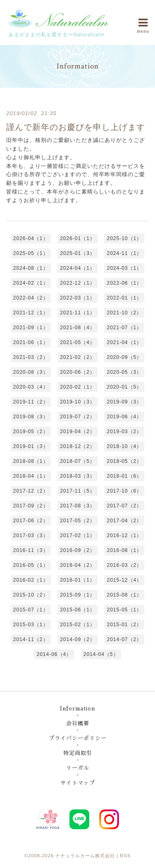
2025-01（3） (77, 253)
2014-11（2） (31, 639)
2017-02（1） (77, 535)
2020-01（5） (124, 387)
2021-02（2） (77, 357)
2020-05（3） (124, 372)
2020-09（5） (124, 357)
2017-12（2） (31, 491)
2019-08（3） (31, 417)
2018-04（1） (31, 476)
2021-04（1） (124, 342)
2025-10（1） (124, 238)
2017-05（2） (77, 521)
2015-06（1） (77, 610)
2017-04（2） (124, 521)
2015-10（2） (31, 595)
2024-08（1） (31, 268)
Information (77, 709)
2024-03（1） (124, 268)
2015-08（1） (124, 595)
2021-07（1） (124, 328)
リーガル (78, 768)
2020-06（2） (77, 372)
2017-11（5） (77, 491)
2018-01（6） (124, 476)
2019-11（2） (31, 402)
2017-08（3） (77, 506)
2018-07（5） (77, 461)
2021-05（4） (77, 342)
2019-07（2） (77, 417)
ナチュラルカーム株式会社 (85, 856)
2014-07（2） (124, 639)
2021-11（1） (77, 313)
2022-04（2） (31, 298)
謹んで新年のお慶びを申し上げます (76, 127)
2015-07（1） (31, 610)
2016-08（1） (124, 550)
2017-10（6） (124, 491)
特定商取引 (78, 753)
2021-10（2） (124, 313)
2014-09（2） (77, 639)
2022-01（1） (124, 298)
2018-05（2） (124, 461)
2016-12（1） (124, 535)
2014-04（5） (101, 654)
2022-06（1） (124, 283)
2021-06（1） (31, 342)
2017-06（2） (31, 521)
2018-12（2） (77, 446)
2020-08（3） (31, 372)
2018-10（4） (124, 446)
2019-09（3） (124, 402)
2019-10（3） (77, 402)
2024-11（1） (124, 253)
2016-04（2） (77, 565)
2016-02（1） (31, 580)
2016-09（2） (77, 550)
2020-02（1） (77, 387)
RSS (125, 856)
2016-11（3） (31, 550)
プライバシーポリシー (78, 738)
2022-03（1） (77, 298)
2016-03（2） (124, 565)
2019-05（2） (31, 432)
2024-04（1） (77, 268)
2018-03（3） (77, 476)
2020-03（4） (31, 387)
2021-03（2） (31, 357)
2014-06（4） (54, 654)
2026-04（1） (31, 238)
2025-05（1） (31, 253)
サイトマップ (78, 783)
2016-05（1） (31, 565)
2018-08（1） (31, 461)
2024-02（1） (31, 283)
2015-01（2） (124, 625)
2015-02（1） (77, 625)
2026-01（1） (77, 238)
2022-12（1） (77, 283)
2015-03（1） (31, 625)
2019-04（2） (77, 432)
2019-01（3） (31, 446)
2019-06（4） (124, 417)
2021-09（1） (31, 328)
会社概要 (78, 723)
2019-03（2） (124, 432)
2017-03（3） (31, 535)
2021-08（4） (77, 328)
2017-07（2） (124, 506)
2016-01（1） (77, 580)
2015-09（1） (77, 595)
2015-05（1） (124, 610)
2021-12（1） (31, 313)
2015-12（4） (124, 580)
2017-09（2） (31, 506)
